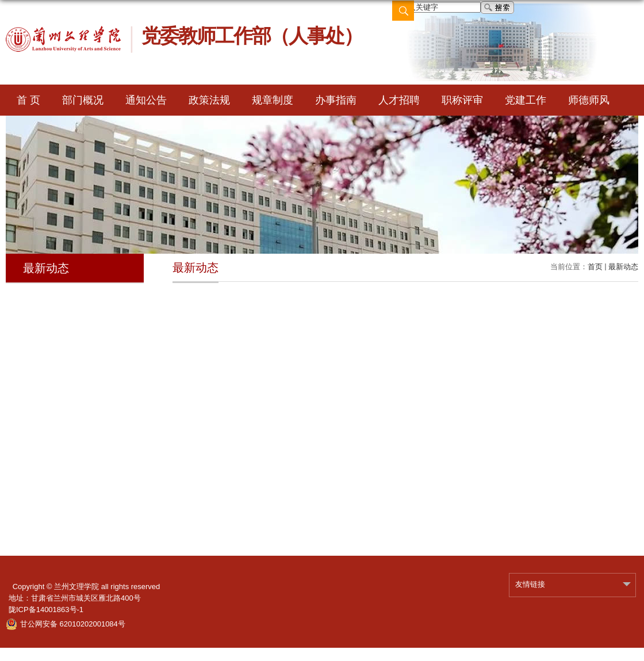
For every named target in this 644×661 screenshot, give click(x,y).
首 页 (28, 100)
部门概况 (83, 100)
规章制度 (273, 100)
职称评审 (462, 100)
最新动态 (623, 267)
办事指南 (336, 100)
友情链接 (530, 584)
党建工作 (526, 100)
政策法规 (209, 100)
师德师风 (589, 100)
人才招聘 (399, 100)
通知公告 (146, 100)
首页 (595, 267)
